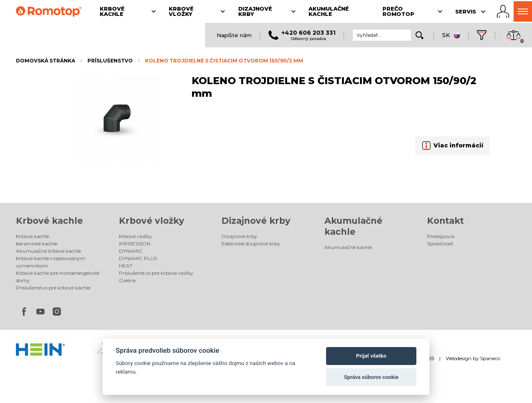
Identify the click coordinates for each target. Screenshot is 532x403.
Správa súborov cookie (371, 377)
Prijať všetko (371, 356)
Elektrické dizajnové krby (251, 244)
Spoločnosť (440, 244)
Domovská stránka (46, 61)
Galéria (127, 280)
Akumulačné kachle (348, 247)
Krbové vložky (152, 221)
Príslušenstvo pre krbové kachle (53, 288)
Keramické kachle (37, 244)
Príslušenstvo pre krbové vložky (156, 273)
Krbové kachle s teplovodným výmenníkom (51, 262)
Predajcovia (441, 236)
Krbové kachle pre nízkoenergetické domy (58, 277)
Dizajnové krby (256, 221)
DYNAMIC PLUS (138, 258)
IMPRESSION (135, 244)
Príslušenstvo (110, 61)
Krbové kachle (49, 221)
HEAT (126, 266)
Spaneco (490, 358)
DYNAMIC (131, 251)
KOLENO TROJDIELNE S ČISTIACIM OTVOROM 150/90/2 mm (224, 61)
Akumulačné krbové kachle (48, 251)
